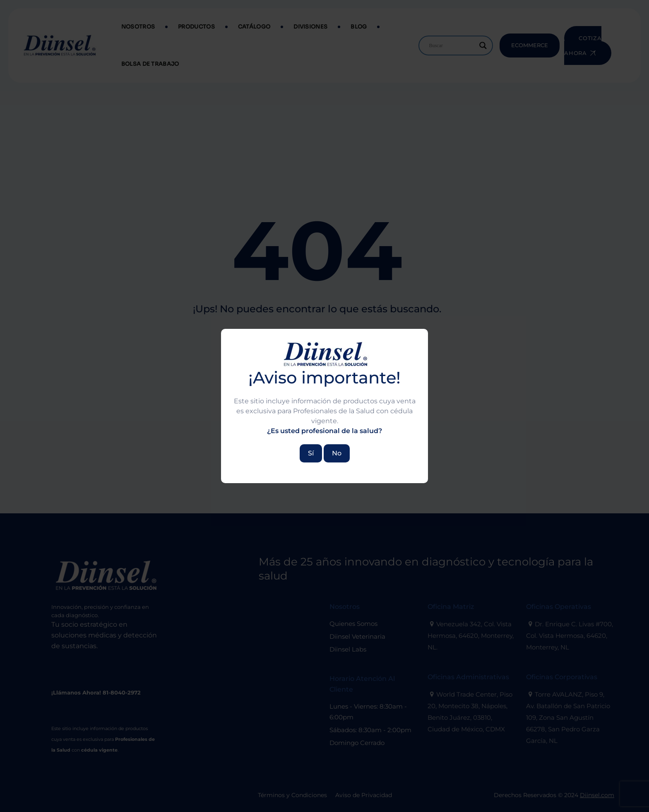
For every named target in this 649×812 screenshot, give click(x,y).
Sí (311, 453)
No (337, 453)
